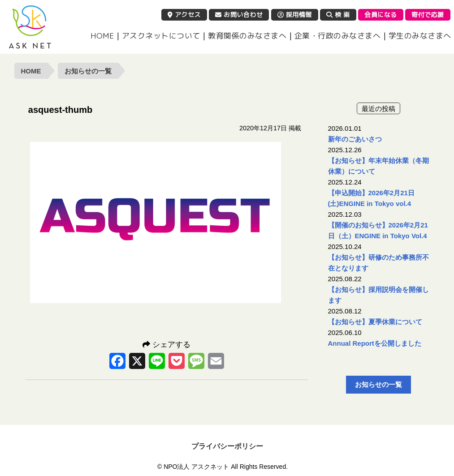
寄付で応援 (428, 15)
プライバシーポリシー (227, 446)
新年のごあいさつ (355, 139)
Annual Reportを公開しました (375, 343)
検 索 (338, 15)
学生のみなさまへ (420, 36)
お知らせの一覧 (88, 71)
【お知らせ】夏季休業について (375, 322)
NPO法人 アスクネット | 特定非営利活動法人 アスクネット (30, 27)
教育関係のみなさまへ (247, 36)
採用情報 (295, 15)
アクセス (184, 15)
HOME (102, 36)
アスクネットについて (161, 36)
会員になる (381, 15)
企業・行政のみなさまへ (338, 36)
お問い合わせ (239, 15)
